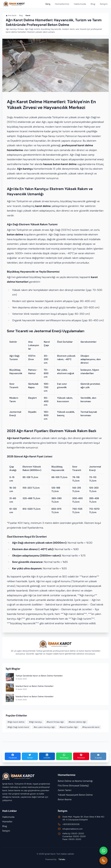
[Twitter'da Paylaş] (30, 756)
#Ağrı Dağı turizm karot (18, 727)
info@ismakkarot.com (72, 829)
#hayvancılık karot (91, 727)
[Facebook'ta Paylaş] (13, 756)
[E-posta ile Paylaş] (98, 756)
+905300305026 (71, 824)
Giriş (48, 4)
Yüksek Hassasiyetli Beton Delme (75, 795)
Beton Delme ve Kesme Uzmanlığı (75, 781)
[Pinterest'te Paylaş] (81, 756)
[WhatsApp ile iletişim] (103, 851)
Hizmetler (7, 822)
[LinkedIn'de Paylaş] (47, 756)
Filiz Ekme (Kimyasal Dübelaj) (73, 786)
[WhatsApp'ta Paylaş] (64, 756)
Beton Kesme (65, 799)
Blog (93, 4)
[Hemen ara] (103, 860)
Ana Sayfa (11, 16)
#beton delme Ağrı (77, 722)
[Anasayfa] (14, 4)
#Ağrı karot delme (16, 722)
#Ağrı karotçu (35, 722)
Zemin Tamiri (65, 790)
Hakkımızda (80, 4)
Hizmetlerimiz (62, 4)
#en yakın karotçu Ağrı (44, 727)
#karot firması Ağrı (55, 722)
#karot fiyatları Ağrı (69, 727)
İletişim (104, 4)
